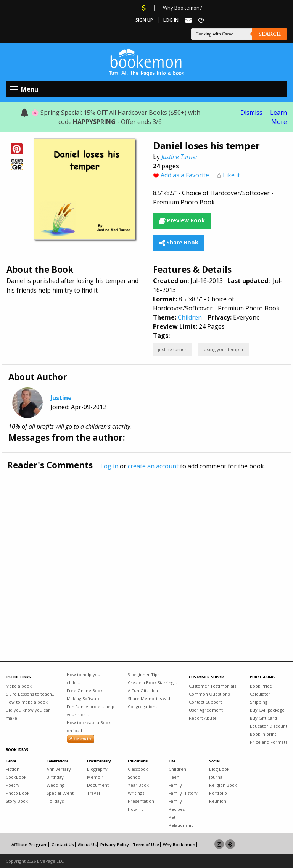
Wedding (56, 785)
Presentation (141, 801)
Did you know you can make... (28, 714)
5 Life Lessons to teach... (31, 694)
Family (175, 785)
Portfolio (218, 793)
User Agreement (206, 710)
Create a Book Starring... (152, 682)
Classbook (138, 769)
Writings (136, 793)
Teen (174, 777)
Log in (109, 466)
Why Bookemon (179, 845)
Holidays (55, 801)
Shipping (259, 702)
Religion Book (223, 785)
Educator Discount (269, 726)
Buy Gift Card (263, 718)
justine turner (172, 350)
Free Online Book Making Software (85, 694)
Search (270, 34)
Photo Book (18, 793)
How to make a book (27, 702)
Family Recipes (177, 805)
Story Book (17, 801)
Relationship (181, 825)
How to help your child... (85, 678)
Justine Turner (180, 157)
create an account (153, 466)
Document (98, 785)
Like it (231, 175)
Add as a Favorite (185, 175)
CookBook (16, 777)
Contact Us (63, 845)
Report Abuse (203, 718)
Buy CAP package (267, 710)
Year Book (138, 785)
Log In (171, 20)
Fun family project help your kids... (91, 710)
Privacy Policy (115, 845)
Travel (93, 793)
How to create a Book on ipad (89, 727)
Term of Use (146, 845)
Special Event (60, 793)
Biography (97, 769)
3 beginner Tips (144, 674)
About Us (87, 845)
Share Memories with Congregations (150, 702)
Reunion (218, 801)
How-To (136, 809)
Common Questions (209, 694)
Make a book (19, 686)
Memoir (95, 777)
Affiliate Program (30, 845)
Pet (172, 817)
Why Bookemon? (182, 8)
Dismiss (251, 113)
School (135, 777)
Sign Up (144, 20)
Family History (183, 793)
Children (190, 317)
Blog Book (219, 769)
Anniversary (59, 769)
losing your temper (223, 350)
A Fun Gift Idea (143, 690)
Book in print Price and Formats (269, 738)
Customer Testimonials (213, 686)
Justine (61, 398)
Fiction (13, 769)
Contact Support (205, 702)
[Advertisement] (146, 550)
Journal (216, 777)
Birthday (55, 777)
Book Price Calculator (261, 690)
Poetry (13, 785)
